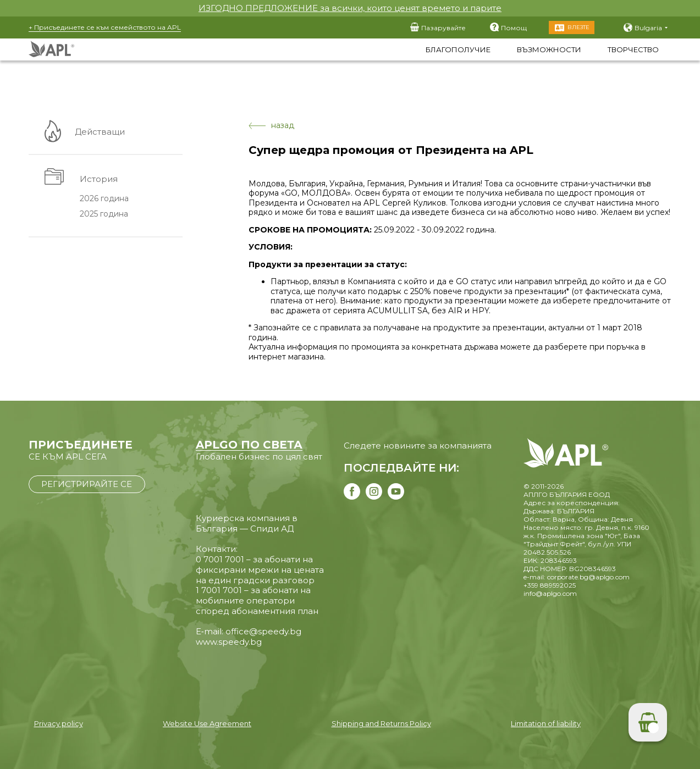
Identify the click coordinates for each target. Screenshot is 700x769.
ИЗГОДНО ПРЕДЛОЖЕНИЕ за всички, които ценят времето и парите (350, 8)
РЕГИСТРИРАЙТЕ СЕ (87, 484)
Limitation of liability (546, 723)
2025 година (104, 214)
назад (271, 126)
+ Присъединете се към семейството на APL (105, 27)
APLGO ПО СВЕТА (249, 445)
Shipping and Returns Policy (381, 723)
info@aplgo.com (550, 593)
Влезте (578, 27)
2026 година (104, 198)
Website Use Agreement (207, 723)
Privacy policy (59, 723)
